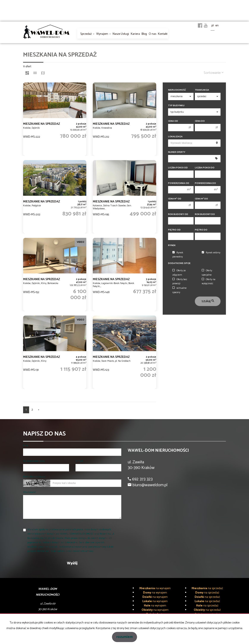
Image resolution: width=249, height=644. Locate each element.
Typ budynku (176, 106)
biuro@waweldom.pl (149, 485)
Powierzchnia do (205, 183)
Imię (26, 446)
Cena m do (201, 199)
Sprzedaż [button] (87, 34)
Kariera (135, 34)
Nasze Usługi (121, 34)
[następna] (39, 410)
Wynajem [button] (104, 34)
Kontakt (163, 34)
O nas (152, 34)
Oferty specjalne (207, 273)
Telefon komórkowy (34, 461)
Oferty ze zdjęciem (179, 273)
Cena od (173, 121)
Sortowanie (214, 73)
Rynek (172, 245)
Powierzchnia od (179, 183)
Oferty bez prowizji (180, 282)
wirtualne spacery (180, 290)
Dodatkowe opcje (179, 263)
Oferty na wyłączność (209, 282)
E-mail (79, 461)
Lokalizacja (175, 137)
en (217, 26)
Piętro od (174, 230)
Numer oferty (177, 152)
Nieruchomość (177, 90)
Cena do (200, 121)
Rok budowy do (205, 214)
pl (213, 26)
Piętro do (201, 230)
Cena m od (175, 199)
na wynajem (155, 588)
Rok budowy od (178, 214)
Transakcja (202, 90)
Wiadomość (29, 492)
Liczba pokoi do (205, 168)
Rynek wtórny (211, 253)
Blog (144, 34)
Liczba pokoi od (178, 168)
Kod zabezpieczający (34, 477)
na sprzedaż (207, 588)
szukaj (208, 301)
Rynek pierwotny (178, 255)
